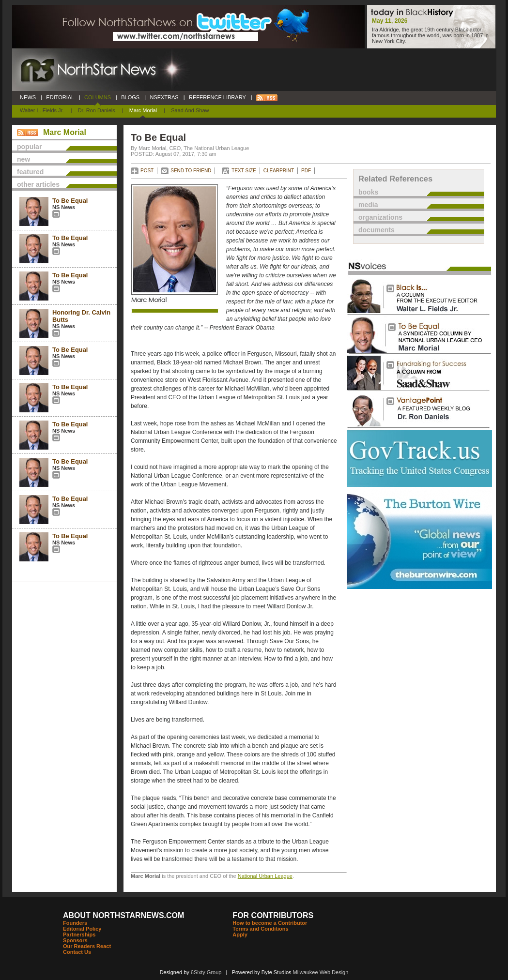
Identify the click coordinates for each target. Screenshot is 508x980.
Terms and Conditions (260, 929)
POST (147, 171)
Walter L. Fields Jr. (42, 110)
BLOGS (130, 97)
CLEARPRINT (279, 171)
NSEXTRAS (164, 97)
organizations (380, 217)
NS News (64, 207)
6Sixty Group (206, 972)
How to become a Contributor (270, 923)
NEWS (28, 97)
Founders (75, 923)
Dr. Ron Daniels (97, 110)
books (368, 192)
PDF (306, 171)
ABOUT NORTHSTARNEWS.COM (123, 915)
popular (29, 147)
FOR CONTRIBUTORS (273, 915)
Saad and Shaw (190, 110)
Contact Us (77, 952)
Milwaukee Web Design (321, 972)
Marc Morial (143, 110)
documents (377, 230)
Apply (240, 935)
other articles (38, 184)
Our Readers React (87, 946)
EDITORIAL (60, 97)
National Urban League (265, 876)
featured (30, 172)
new (23, 159)
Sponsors (75, 940)
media (368, 205)
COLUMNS (98, 97)
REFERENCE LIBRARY (217, 97)
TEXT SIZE (244, 171)
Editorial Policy (82, 929)
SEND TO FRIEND (191, 171)
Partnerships (79, 935)
